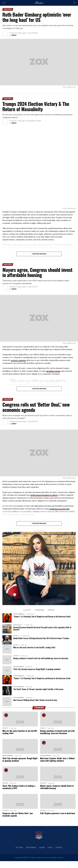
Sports (50, 847)
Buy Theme (19, 847)
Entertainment (31, 847)
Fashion (42, 847)
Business (59, 847)
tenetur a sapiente (19, 360)
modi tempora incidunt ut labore (44, 495)
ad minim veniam (53, 371)
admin (14, 35)
